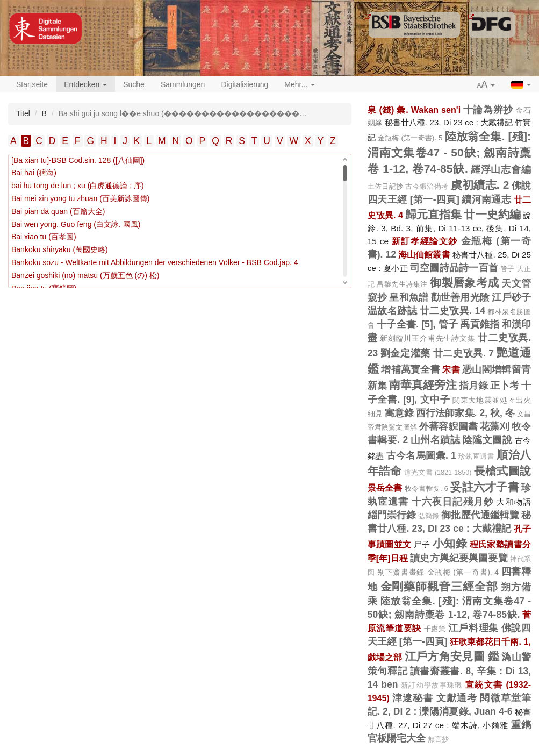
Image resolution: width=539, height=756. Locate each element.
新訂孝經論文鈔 (425, 241)
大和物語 (514, 502)
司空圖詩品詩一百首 (454, 268)
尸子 (422, 544)
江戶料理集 (473, 628)
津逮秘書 (413, 698)
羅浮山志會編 (501, 169)
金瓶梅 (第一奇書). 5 (410, 138)
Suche (134, 84)
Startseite (32, 84)
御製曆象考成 (465, 283)
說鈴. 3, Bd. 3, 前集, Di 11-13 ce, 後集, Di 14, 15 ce (449, 228)
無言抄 (438, 739)
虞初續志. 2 (480, 185)
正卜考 (505, 386)
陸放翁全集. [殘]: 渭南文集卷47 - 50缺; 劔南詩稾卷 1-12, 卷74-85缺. (449, 152)
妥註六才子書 (485, 487)
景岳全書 (385, 488)
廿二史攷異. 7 (463, 353)
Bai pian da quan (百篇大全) (58, 211)
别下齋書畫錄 (401, 572)
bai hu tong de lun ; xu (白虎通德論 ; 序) (78, 186)
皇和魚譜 (409, 297)
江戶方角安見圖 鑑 (452, 656)
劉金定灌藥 (405, 353)
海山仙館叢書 (424, 254)
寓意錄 (399, 413)
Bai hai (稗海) (34, 173)
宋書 (451, 369)
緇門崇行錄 (392, 515)
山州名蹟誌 (436, 440)
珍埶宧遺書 (476, 457)
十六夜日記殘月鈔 (453, 502)
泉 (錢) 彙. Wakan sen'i (414, 110)
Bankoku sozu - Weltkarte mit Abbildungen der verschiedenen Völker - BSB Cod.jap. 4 (155, 262)
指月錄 (473, 386)
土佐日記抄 (386, 186)
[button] (486, 85)
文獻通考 (457, 698)
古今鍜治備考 (427, 187)
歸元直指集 (434, 214)
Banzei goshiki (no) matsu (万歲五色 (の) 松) (85, 275)
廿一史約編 (492, 214)
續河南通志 (486, 199)
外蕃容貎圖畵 (448, 426)
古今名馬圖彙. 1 (421, 455)
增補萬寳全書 (411, 369)
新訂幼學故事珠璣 (432, 686)
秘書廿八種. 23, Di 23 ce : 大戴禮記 (449, 122)
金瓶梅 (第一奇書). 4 (463, 572)
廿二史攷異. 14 (452, 311)
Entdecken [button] (85, 84)
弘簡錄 (429, 516)
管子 (507, 269)
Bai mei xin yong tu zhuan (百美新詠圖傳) (81, 198)
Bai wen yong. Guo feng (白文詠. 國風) (76, 224)
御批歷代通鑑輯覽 (480, 515)
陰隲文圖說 (488, 440)
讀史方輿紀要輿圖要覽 (459, 558)
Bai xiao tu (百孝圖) (44, 237)
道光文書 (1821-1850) (438, 473)
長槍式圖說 (502, 471)
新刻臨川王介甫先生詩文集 (427, 338)
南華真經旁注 (423, 385)
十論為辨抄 (488, 110)
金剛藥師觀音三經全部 (440, 586)
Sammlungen (183, 84)
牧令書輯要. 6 (426, 488)
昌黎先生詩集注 (402, 284)
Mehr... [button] (300, 84)
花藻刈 (495, 426)
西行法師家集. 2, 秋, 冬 (465, 413)
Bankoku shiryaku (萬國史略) (60, 249)
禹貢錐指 (480, 324)
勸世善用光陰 (461, 297)
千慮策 (435, 629)
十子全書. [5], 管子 (417, 324)
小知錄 (450, 543)
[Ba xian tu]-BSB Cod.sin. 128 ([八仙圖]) (78, 160)
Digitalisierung (245, 84)
